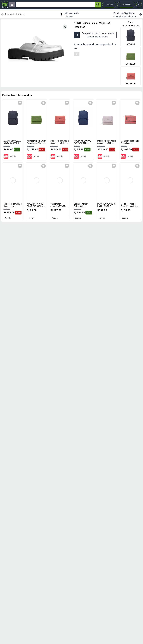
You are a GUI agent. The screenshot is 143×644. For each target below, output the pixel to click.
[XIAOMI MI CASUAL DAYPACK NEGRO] (131, 37)
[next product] (128, 14)
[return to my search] (69, 14)
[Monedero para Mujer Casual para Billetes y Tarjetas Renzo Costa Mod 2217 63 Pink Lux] (131, 76)
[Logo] (5, 5)
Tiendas (109, 5)
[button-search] (98, 5)
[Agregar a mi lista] (20, 103)
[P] (77, 54)
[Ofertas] (56, 5)
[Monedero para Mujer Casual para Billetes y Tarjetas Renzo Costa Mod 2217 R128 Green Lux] (131, 57)
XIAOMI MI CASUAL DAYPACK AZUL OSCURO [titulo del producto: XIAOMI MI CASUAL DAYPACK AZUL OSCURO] (82, 143)
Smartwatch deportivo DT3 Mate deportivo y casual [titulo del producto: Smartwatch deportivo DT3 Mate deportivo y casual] (60, 206)
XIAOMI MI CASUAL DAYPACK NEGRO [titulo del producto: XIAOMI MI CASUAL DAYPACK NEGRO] (12, 142)
